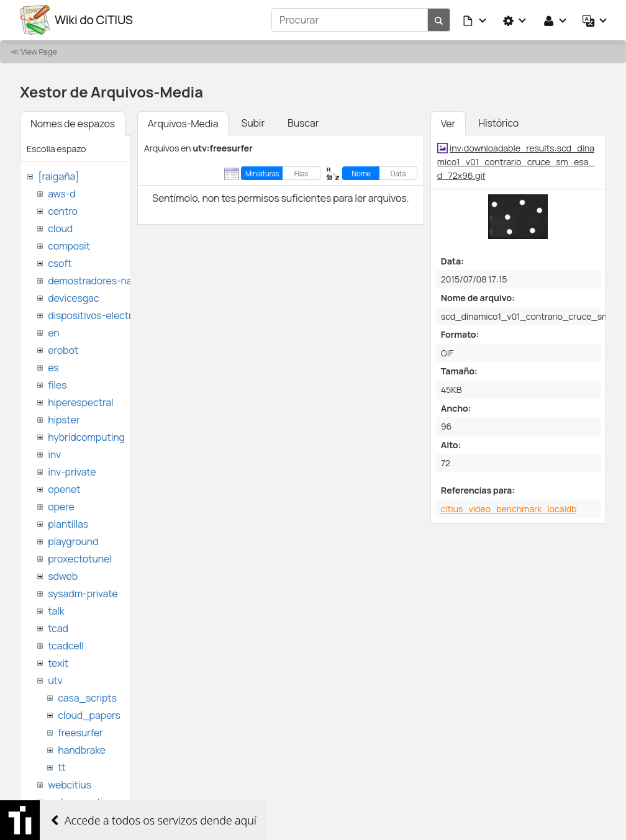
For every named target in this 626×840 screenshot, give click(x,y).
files (57, 385)
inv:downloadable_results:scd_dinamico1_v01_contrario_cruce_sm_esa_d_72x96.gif (516, 161)
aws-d (61, 194)
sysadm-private (83, 594)
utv (55, 680)
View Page (39, 52)
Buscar (303, 123)
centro (63, 211)
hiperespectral (80, 402)
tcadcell (66, 646)
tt (62, 767)
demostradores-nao (93, 281)
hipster (64, 420)
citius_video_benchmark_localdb (509, 509)
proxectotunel (80, 559)
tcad (58, 628)
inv (54, 454)
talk (56, 611)
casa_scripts (87, 698)
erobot (63, 350)
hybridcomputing (86, 437)
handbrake (82, 750)
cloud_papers (89, 715)
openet (64, 489)
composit (69, 246)
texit (58, 663)
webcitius (70, 785)
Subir (253, 123)
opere (61, 507)
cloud (60, 228)
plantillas (68, 524)
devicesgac (73, 298)
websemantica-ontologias (107, 802)
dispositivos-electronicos (105, 315)
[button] (475, 20)
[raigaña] (58, 176)
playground (73, 541)
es (53, 368)
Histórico (498, 123)
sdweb (63, 576)
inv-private (72, 472)
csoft (60, 263)
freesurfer (80, 733)
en (53, 333)
